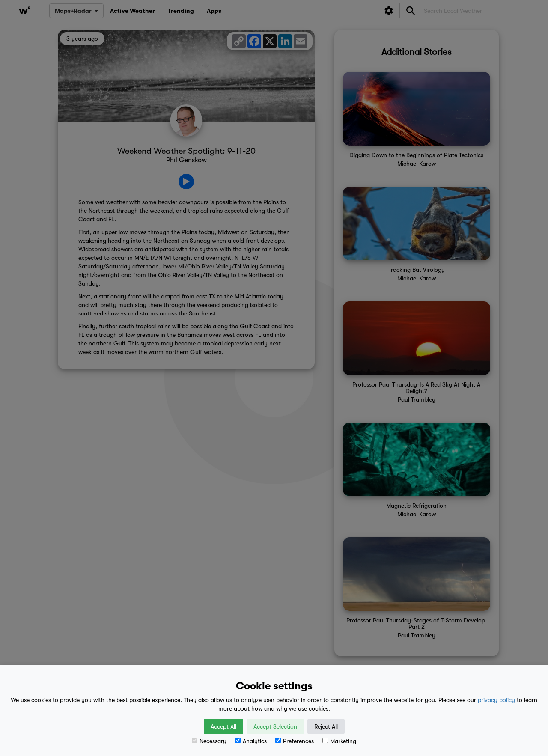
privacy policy (496, 700)
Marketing (339, 741)
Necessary (209, 741)
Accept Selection (275, 726)
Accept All (223, 726)
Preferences (295, 741)
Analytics (251, 741)
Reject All (326, 726)
